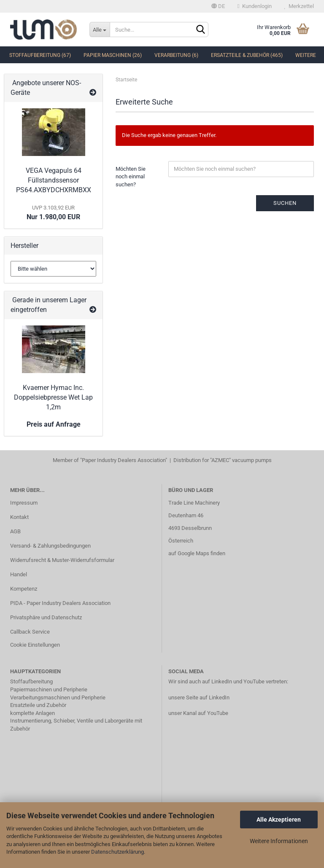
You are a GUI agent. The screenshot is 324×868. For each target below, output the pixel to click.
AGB (15, 531)
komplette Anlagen (32, 713)
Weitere (306, 55)
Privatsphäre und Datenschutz (46, 617)
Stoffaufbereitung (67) (40, 55)
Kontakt (19, 517)
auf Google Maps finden (197, 553)
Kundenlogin (255, 6)
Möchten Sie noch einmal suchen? (131, 177)
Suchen (285, 203)
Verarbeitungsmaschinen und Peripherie (58, 697)
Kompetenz (24, 589)
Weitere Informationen (279, 841)
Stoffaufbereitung (31, 681)
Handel (19, 574)
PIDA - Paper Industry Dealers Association (60, 603)
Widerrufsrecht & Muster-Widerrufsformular (62, 560)
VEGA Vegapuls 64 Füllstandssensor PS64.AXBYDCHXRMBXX (54, 180)
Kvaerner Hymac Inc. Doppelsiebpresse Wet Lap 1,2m (53, 397)
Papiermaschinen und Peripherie (49, 689)
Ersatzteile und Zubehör (38, 705)
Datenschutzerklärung (117, 852)
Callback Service (30, 632)
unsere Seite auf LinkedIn (199, 697)
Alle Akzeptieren (279, 820)
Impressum (24, 503)
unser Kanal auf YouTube (198, 713)
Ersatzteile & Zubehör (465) (247, 55)
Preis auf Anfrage (54, 424)
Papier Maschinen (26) (113, 55)
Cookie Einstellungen (35, 645)
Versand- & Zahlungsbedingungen (50, 546)
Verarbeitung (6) (176, 55)
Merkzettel (299, 6)
